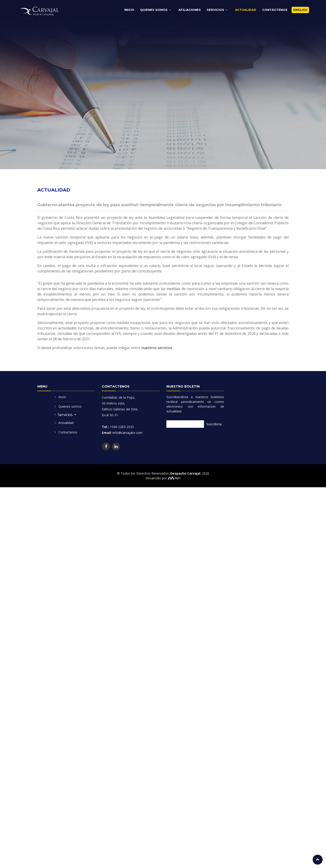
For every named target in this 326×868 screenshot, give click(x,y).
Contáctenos (275, 10)
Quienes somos (70, 406)
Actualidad (246, 10)
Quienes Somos (154, 10)
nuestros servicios (157, 342)
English (300, 10)
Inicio (129, 10)
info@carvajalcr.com (127, 433)
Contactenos (68, 432)
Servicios (215, 10)
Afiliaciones (190, 10)
